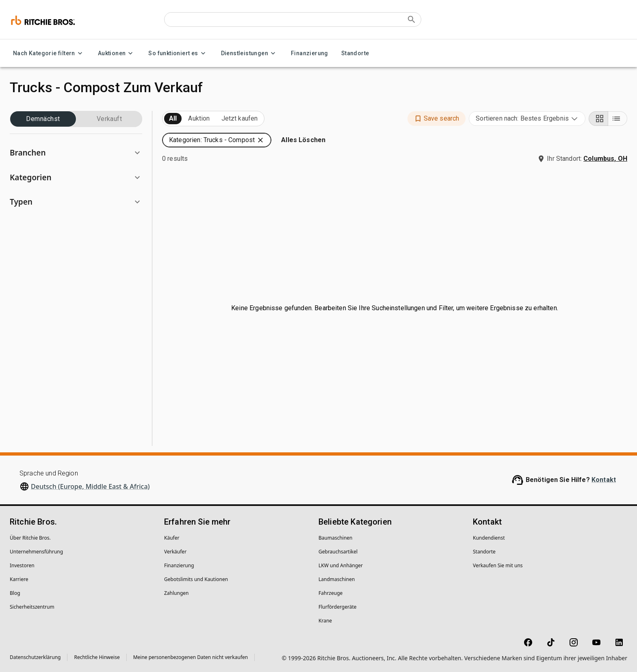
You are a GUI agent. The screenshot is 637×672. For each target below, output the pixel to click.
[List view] (617, 119)
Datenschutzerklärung (35, 657)
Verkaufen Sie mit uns (498, 565)
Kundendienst (489, 538)
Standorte (355, 53)
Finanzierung (310, 53)
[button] (76, 153)
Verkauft (109, 119)
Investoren (22, 565)
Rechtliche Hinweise (97, 657)
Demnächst (43, 119)
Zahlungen (177, 593)
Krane (325, 621)
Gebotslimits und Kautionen (196, 579)
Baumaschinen (336, 538)
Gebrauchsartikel (338, 552)
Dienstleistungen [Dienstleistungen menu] (249, 53)
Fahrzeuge (330, 593)
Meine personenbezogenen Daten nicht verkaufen (191, 657)
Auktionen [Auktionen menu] (117, 53)
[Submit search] (412, 19)
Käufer (172, 538)
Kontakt (604, 480)
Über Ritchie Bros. (30, 538)
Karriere (19, 579)
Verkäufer (175, 552)
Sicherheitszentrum (32, 607)
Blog (15, 593)
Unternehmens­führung (36, 552)
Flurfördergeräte (337, 607)
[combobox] (527, 119)
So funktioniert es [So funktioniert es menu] (178, 53)
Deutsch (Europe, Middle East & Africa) (90, 486)
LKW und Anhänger (341, 565)
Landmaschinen (337, 579)
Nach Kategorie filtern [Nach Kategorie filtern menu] (49, 53)
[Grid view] (598, 119)
